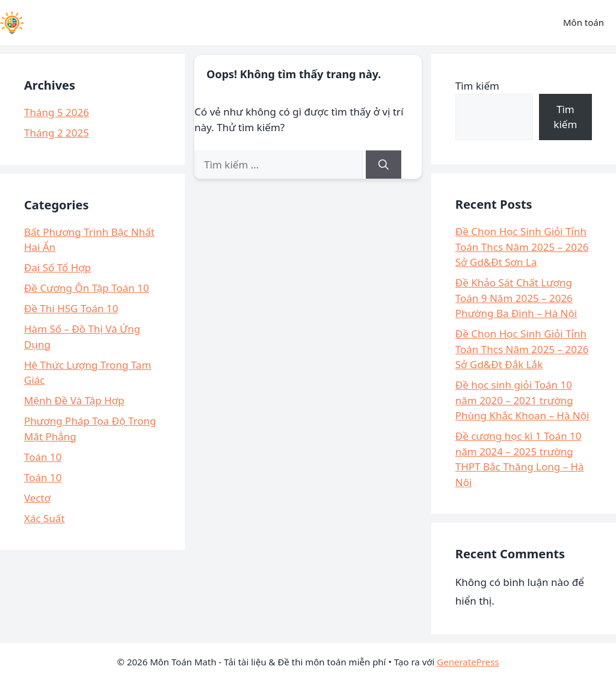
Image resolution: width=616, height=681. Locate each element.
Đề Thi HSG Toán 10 (71, 308)
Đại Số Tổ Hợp (57, 267)
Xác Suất (45, 518)
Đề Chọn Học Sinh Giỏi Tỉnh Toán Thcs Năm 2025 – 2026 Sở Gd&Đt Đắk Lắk (522, 349)
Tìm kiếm (477, 86)
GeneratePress (468, 662)
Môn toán (584, 22)
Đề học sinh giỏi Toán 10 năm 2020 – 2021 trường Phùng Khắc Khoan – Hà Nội (522, 400)
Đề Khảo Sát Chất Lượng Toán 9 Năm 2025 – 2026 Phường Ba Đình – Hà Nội (516, 298)
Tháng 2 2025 (57, 133)
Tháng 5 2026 (57, 112)
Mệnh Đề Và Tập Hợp (74, 400)
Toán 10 (43, 457)
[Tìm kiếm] (383, 165)
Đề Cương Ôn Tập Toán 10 (87, 288)
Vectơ (37, 498)
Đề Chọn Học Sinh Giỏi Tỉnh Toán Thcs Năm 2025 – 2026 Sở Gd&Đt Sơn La (522, 247)
